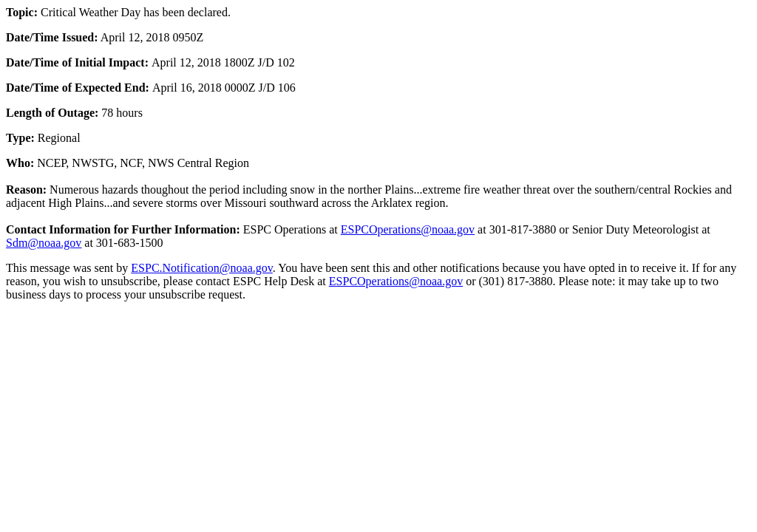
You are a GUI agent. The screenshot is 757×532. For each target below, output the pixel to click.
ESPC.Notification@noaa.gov (201, 268)
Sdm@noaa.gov (44, 243)
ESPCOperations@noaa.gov (408, 229)
